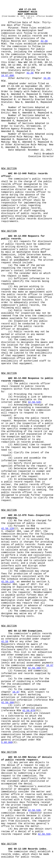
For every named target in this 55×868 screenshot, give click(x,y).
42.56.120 (7, 529)
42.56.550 (44, 834)
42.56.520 (34, 402)
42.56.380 (34, 668)
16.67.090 (7, 76)
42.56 (44, 41)
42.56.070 (29, 711)
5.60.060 (7, 742)
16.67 (50, 665)
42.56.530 (34, 810)
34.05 (47, 78)
